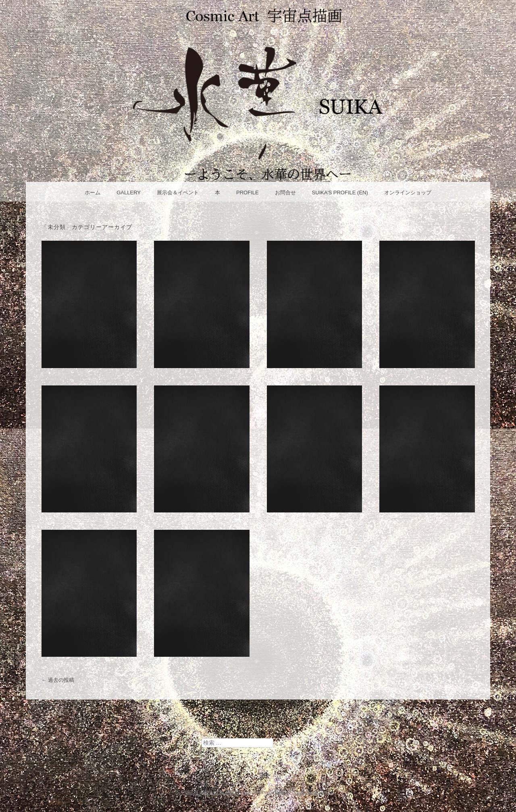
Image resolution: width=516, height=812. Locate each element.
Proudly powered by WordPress (216, 792)
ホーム (93, 193)
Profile (248, 193)
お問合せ (285, 193)
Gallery (129, 193)
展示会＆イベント (178, 193)
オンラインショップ (408, 193)
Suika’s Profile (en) (340, 193)
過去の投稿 (58, 680)
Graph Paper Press (312, 792)
